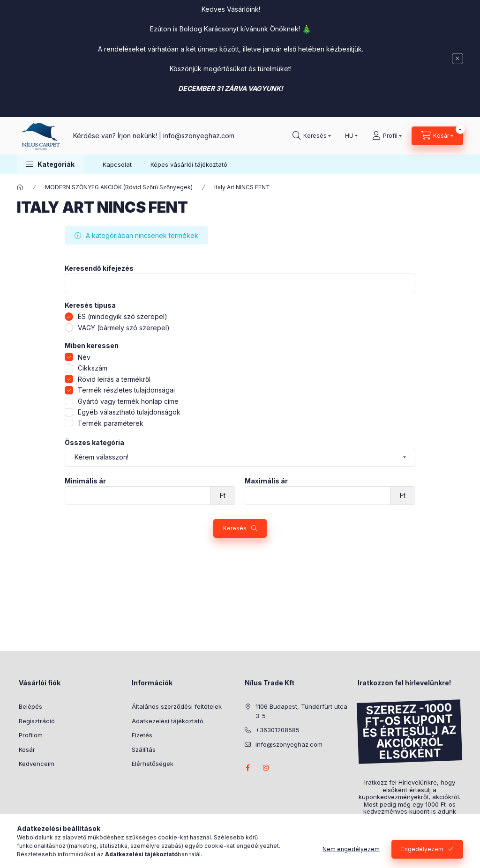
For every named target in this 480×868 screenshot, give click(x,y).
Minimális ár (85, 481)
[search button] (312, 136)
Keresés (235, 528)
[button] (50, 164)
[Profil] (387, 136)
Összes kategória (94, 443)
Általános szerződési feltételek (177, 706)
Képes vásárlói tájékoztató (189, 164)
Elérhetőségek (153, 764)
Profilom (31, 735)
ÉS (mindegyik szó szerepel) (123, 316)
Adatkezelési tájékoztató (168, 721)
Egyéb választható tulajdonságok (129, 412)
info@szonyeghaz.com (199, 136)
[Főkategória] (20, 187)
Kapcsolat (117, 164)
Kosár (27, 749)
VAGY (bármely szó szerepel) (124, 328)
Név (84, 357)
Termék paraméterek (111, 423)
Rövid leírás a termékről (114, 379)
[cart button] (437, 136)
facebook (247, 768)
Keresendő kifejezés (99, 268)
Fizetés (142, 735)
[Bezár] (457, 59)
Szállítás (144, 749)
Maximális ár (266, 481)
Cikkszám (93, 368)
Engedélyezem (422, 849)
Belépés (30, 706)
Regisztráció (37, 721)
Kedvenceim (37, 764)
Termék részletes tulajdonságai (126, 390)
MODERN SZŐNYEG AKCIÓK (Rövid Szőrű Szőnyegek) (119, 187)
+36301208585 (277, 730)
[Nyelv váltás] (349, 136)
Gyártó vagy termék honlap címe (128, 401)
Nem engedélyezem (351, 849)
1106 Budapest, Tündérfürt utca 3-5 (301, 711)
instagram (266, 768)
